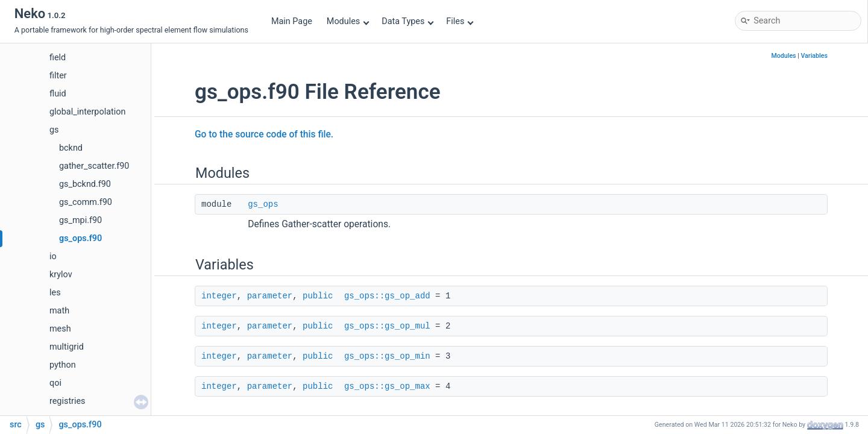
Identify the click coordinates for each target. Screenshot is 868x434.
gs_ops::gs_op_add (387, 296)
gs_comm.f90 (86, 202)
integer (219, 296)
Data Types (408, 21)
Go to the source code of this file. (264, 134)
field (58, 58)
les (55, 293)
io (53, 256)
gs (54, 130)
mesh (60, 329)
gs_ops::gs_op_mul (387, 326)
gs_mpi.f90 (80, 220)
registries (68, 401)
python (63, 365)
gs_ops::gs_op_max (387, 386)
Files (460, 21)
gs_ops (263, 204)
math (59, 311)
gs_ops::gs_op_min (387, 356)
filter (58, 76)
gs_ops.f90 (80, 238)
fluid (58, 94)
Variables (814, 56)
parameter (270, 296)
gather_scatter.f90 (94, 166)
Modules (348, 21)
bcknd (71, 148)
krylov (61, 275)
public (318, 296)
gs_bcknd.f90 (85, 184)
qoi (55, 383)
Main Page (292, 21)
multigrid (67, 347)
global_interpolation (87, 112)
